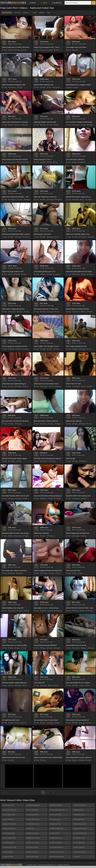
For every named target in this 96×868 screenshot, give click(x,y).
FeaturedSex (13, 3)
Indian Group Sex (56, 838)
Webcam (56, 87)
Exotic (50, 349)
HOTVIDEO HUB (55, 819)
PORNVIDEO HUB (79, 838)
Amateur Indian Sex (9, 810)
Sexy (80, 573)
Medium (42, 13)
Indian (17, 50)
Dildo (49, 162)
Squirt (25, 386)
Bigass (75, 349)
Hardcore (19, 573)
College (89, 200)
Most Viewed (7, 13)
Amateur (12, 87)
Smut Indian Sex (8, 805)
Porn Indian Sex (79, 843)
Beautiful (76, 499)
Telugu (25, 349)
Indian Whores (8, 857)
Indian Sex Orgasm (80, 829)
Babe (83, 274)
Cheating (58, 611)
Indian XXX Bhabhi (32, 843)
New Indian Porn (9, 833)
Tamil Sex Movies (79, 852)
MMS (56, 125)
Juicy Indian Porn (32, 824)
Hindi (11, 50)
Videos (44, 3)
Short (35, 13)
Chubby (49, 50)
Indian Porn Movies (57, 852)
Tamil (50, 125)
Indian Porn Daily (56, 805)
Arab (57, 723)
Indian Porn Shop (79, 805)
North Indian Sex (9, 843)
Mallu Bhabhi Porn (9, 847)
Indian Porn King (56, 843)
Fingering (58, 200)
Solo (49, 87)
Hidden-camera (72, 87)
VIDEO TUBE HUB (79, 847)
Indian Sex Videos (32, 857)
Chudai (57, 499)
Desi (55, 162)
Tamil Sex (77, 857)
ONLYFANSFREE (8, 852)
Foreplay (12, 461)
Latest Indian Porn (33, 819)
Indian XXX (30, 829)
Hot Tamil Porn (55, 815)
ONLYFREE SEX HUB (32, 815)
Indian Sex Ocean (79, 824)
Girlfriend (26, 237)
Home (32, 3)
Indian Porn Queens (57, 857)
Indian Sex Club (55, 824)
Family (24, 50)
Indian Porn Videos (9, 824)
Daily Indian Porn (9, 815)
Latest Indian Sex (32, 810)
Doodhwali (57, 3)
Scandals (83, 237)
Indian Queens (78, 810)
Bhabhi (90, 125)
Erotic (89, 424)
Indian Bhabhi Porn (56, 829)
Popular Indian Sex (80, 833)
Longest (26, 13)
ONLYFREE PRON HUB (33, 805)
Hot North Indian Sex (57, 810)
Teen (4, 50)
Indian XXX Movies (32, 833)
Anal (42, 50)
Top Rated (17, 13)
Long (48, 13)
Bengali (24, 125)
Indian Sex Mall (79, 819)
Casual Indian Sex (9, 829)
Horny (26, 312)
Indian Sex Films (79, 815)
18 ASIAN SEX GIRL (32, 847)
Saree (56, 685)
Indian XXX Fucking (33, 838)
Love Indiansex (8, 819)
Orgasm (56, 274)
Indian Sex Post (32, 852)
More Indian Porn (9, 838)
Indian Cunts (54, 833)
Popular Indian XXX (56, 847)
